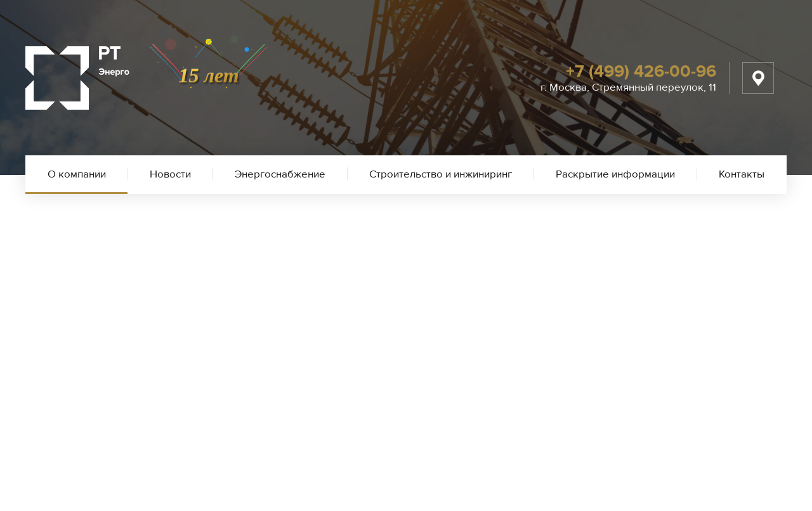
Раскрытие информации (615, 174)
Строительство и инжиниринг (441, 174)
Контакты (742, 174)
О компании (77, 174)
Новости (170, 174)
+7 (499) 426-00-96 (641, 71)
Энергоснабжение (280, 174)
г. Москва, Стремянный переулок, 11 (628, 87)
